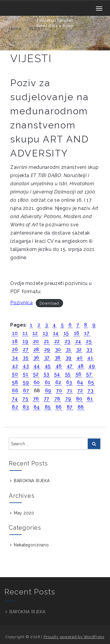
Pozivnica (22, 303)
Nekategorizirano (31, 545)
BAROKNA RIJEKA (32, 481)
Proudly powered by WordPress (74, 637)
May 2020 (24, 513)
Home (15, 29)
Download (49, 303)
